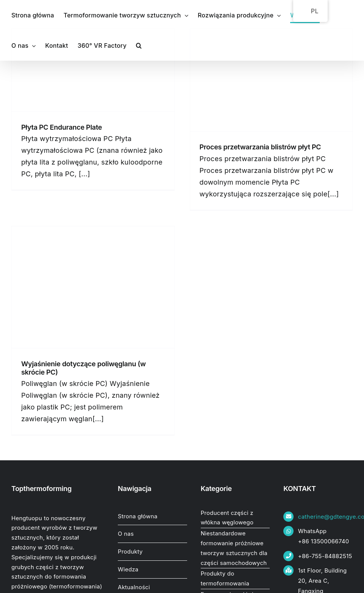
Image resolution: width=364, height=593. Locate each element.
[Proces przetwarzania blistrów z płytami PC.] (271, 80)
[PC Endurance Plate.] (93, 70)
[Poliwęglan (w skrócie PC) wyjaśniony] (93, 287)
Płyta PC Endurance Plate (62, 127)
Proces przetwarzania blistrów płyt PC (260, 147)
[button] (139, 45)
